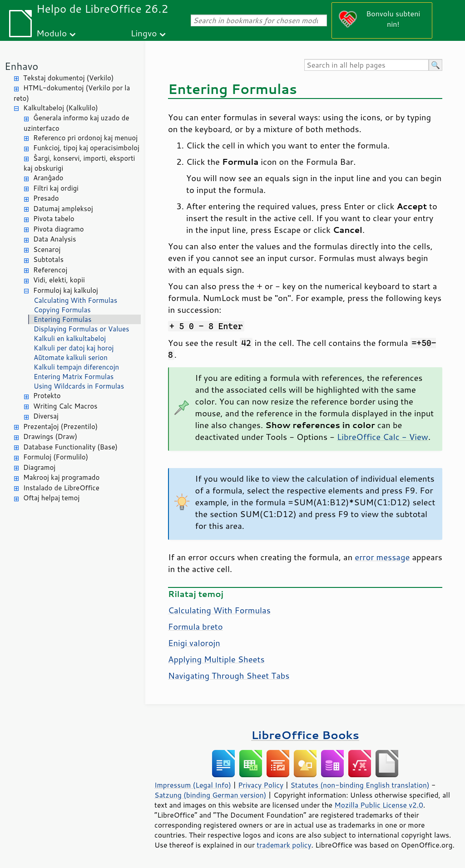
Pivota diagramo (59, 229)
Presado (46, 198)
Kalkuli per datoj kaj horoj (74, 348)
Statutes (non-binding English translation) (360, 785)
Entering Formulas (62, 319)
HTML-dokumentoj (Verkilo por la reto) (72, 93)
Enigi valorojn (194, 643)
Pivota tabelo (54, 219)
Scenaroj (47, 249)
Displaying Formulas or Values (81, 329)
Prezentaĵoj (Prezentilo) (60, 427)
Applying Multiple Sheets (216, 659)
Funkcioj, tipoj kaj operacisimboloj (86, 148)
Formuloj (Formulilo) (56, 457)
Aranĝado (48, 178)
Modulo (52, 33)
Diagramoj (39, 467)
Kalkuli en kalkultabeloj (70, 338)
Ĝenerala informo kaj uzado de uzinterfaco (76, 123)
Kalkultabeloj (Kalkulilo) (61, 108)
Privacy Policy (261, 785)
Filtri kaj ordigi (56, 188)
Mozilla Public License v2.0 (379, 805)
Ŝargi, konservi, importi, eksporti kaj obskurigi (79, 163)
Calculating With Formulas (75, 300)
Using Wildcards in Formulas (79, 386)
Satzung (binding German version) (210, 795)
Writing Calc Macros (65, 406)
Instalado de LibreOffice (61, 488)
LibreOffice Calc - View (383, 437)
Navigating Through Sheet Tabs (229, 676)
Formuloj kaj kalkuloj (66, 290)
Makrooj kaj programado (61, 477)
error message (382, 557)
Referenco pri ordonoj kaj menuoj (85, 138)
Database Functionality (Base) (70, 447)
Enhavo (21, 66)
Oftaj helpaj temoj (51, 498)
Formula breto (195, 626)
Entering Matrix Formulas (74, 377)
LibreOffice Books (305, 735)
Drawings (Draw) (50, 436)
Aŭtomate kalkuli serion (71, 358)
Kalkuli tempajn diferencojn (76, 367)
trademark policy (284, 845)
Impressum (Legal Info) (193, 785)
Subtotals (48, 259)
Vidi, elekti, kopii (59, 280)
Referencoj (50, 270)
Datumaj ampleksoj (63, 209)
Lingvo (144, 33)
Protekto (47, 396)
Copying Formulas (62, 310)
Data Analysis (54, 239)
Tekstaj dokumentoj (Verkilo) (68, 78)
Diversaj (46, 416)
